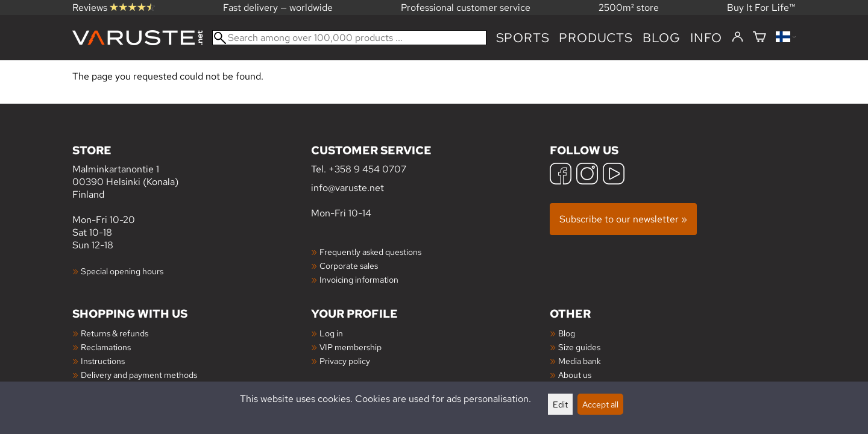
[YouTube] (614, 175)
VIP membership (351, 347)
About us (575, 375)
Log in (331, 333)
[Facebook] (561, 175)
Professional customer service (466, 8)
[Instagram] (587, 175)
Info (706, 38)
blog (662, 38)
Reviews (114, 8)
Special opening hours (122, 271)
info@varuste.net (348, 188)
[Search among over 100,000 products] (349, 38)
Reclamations (106, 347)
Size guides (579, 347)
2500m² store (629, 8)
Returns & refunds (115, 333)
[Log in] (737, 37)
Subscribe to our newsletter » (623, 219)
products (596, 38)
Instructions (103, 361)
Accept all (600, 404)
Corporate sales (349, 266)
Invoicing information (359, 279)
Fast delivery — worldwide (278, 8)
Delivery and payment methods (139, 375)
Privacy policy (345, 361)
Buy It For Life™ (761, 8)
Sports (523, 38)
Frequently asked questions (370, 252)
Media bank (580, 361)
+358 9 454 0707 (367, 169)
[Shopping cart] (759, 38)
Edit (560, 404)
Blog (567, 333)
